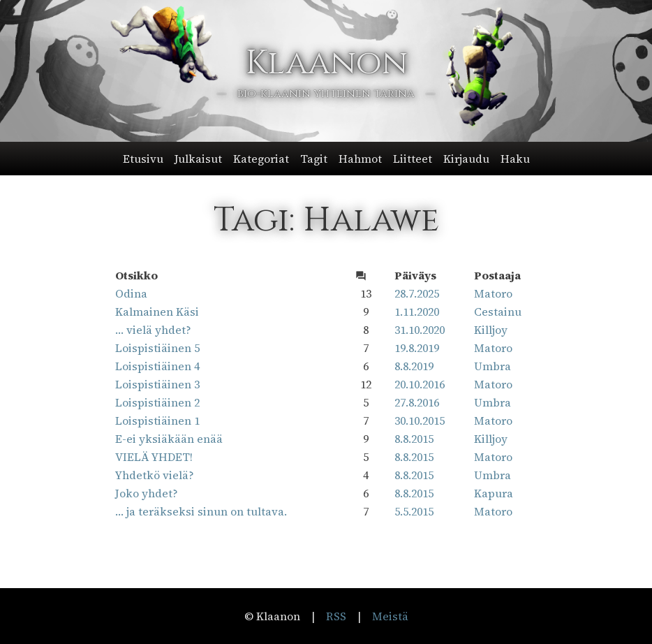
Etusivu (143, 159)
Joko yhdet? (147, 493)
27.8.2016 (417, 402)
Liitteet (413, 159)
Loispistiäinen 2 (157, 402)
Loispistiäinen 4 (157, 366)
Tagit (314, 159)
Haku (515, 159)
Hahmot (360, 159)
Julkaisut (198, 159)
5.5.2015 (414, 511)
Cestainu (498, 312)
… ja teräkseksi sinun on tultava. (201, 511)
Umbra (492, 366)
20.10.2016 (420, 384)
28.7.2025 (417, 293)
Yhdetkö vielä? (155, 475)
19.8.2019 (417, 348)
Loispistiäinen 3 (157, 384)
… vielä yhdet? (153, 330)
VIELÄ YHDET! (154, 457)
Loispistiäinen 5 (157, 348)
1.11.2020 (417, 312)
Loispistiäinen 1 (157, 420)
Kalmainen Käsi (157, 312)
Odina (131, 293)
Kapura (494, 493)
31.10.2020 (420, 330)
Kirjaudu (466, 159)
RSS (336, 616)
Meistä (390, 616)
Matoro (493, 293)
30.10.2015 (420, 420)
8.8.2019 (414, 366)
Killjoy (491, 330)
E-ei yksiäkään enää (169, 439)
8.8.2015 (414, 439)
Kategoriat (261, 159)
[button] (326, 159)
